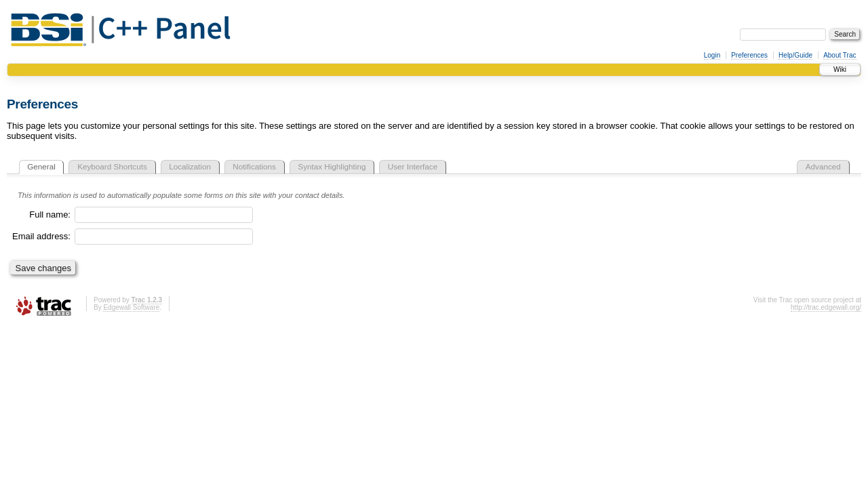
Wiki (840, 69)
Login (712, 55)
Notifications (254, 166)
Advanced (823, 166)
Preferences (749, 55)
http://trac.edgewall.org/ (826, 307)
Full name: (50, 215)
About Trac (840, 55)
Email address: (41, 236)
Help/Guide (795, 55)
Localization (190, 166)
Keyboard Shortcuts (112, 166)
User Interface (413, 166)
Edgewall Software (131, 307)
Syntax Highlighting (332, 166)
